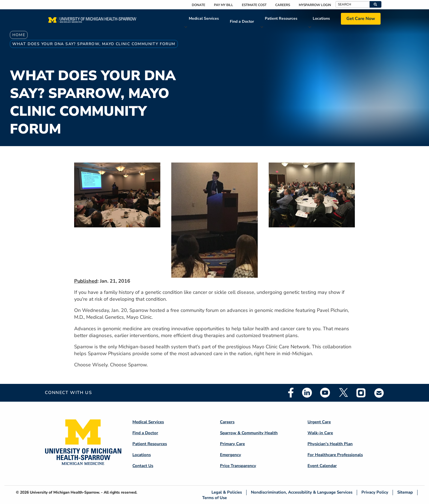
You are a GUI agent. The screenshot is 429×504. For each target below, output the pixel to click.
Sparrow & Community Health (249, 433)
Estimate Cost (254, 5)
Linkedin (307, 393)
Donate (198, 5)
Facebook (291, 393)
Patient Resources (281, 18)
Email (379, 393)
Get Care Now (361, 19)
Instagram (361, 393)
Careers (283, 5)
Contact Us (143, 466)
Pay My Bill (224, 5)
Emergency (231, 455)
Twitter (343, 393)
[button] (376, 4)
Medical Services (204, 18)
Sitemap (405, 492)
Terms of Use (215, 498)
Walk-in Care (320, 433)
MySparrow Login (315, 5)
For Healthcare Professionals (335, 455)
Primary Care (232, 444)
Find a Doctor (242, 21)
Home (19, 35)
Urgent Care (319, 422)
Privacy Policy (375, 492)
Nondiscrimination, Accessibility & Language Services (302, 492)
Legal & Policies (227, 492)
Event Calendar (322, 466)
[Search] (353, 4)
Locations (321, 18)
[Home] (92, 22)
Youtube (325, 393)
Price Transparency (238, 466)
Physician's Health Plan (330, 444)
